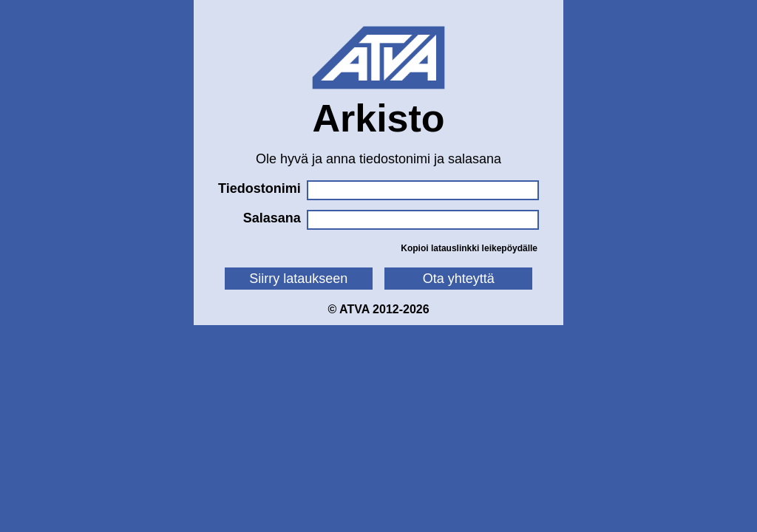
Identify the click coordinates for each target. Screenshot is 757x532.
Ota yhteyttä (459, 279)
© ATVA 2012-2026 (378, 309)
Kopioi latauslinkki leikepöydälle (469, 248)
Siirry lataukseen (298, 279)
